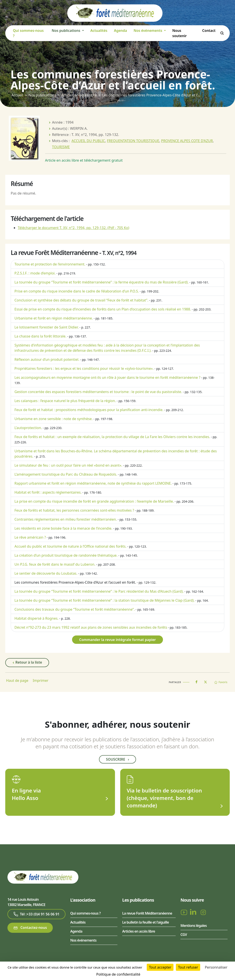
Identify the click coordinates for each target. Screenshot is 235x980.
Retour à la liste (27, 662)
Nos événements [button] (148, 31)
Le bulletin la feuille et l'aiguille (146, 922)
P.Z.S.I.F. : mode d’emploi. (35, 273)
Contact (209, 31)
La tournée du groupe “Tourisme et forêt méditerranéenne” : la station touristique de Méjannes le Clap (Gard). (104, 600)
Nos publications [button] (66, 31)
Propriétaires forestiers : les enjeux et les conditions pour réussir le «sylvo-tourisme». (84, 368)
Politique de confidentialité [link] (118, 974)
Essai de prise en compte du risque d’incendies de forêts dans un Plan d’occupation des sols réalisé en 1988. (103, 309)
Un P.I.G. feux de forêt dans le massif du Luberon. (55, 564)
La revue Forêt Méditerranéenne (147, 913)
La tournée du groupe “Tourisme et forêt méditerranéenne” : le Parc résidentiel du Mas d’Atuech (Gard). (99, 591)
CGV (184, 935)
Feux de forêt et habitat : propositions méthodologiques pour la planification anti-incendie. (89, 410)
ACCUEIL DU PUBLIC (88, 141)
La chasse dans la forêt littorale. (40, 336)
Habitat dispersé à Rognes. (36, 618)
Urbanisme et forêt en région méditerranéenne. (54, 318)
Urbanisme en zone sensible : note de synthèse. (54, 419)
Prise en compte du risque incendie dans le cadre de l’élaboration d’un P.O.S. (77, 291)
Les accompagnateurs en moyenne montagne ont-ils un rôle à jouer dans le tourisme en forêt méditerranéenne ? (107, 377)
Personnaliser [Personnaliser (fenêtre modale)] (216, 967)
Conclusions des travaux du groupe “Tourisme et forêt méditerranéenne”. (75, 609)
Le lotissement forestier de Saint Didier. (47, 327)
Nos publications (42, 95)
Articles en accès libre (79, 95)
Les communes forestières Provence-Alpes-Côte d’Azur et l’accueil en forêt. (75, 582)
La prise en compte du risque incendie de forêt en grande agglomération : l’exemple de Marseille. (94, 501)
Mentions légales (194, 926)
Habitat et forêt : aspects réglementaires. (48, 492)
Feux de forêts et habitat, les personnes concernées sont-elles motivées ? (74, 510)
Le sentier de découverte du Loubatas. (46, 573)
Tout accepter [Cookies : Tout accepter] (160, 967)
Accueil (17, 95)
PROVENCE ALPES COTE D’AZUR (187, 141)
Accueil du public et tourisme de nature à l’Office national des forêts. (70, 546)
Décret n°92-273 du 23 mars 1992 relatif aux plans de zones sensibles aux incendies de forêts (91, 627)
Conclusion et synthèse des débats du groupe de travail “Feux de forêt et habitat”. (81, 300)
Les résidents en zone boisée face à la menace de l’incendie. (63, 528)
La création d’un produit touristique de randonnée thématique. (66, 555)
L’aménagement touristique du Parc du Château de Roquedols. (66, 474)
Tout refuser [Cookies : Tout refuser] (188, 967)
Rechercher (222, 33)
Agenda (120, 31)
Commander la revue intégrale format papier (117, 640)
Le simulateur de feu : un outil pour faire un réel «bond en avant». (68, 465)
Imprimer (41, 680)
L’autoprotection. (28, 428)
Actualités (99, 31)
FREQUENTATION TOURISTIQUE (133, 141)
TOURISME (61, 147)
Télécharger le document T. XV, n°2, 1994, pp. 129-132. (73, 228)
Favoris (221, 682)
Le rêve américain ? (30, 537)
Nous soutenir (180, 33)
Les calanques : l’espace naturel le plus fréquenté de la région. (65, 401)
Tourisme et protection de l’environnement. (50, 264)
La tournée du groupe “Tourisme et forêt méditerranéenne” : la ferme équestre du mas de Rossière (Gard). (102, 282)
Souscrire (117, 759)
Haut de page (17, 680)
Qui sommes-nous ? (28, 33)
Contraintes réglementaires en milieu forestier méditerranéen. (66, 519)
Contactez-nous (30, 928)
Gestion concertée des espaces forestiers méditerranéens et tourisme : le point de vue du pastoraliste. (98, 392)
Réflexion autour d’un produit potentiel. (47, 359)
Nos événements (83, 940)
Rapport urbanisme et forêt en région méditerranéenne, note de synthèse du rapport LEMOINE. (93, 483)
